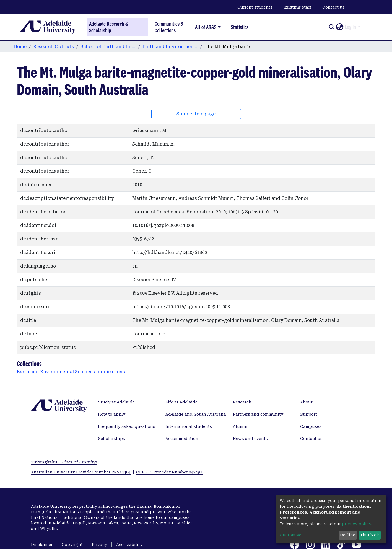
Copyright (72, 545)
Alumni (240, 426)
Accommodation (182, 439)
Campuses (311, 426)
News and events (250, 439)
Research (242, 402)
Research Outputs (54, 47)
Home (20, 47)
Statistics (240, 27)
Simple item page (196, 114)
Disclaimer (42, 545)
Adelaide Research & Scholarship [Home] (109, 27)
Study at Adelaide (116, 402)
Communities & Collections (169, 27)
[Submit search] (332, 27)
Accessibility (129, 545)
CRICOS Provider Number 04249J (169, 472)
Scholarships (111, 439)
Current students (255, 7)
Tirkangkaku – (64, 462)
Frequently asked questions (127, 426)
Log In (350, 27)
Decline (348, 535)
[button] (340, 27)
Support (309, 414)
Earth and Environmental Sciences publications (170, 47)
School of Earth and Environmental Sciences (108, 47)
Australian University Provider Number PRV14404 (81, 472)
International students (189, 426)
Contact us (333, 7)
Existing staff (297, 7)
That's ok (370, 535)
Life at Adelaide (181, 402)
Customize (290, 535)
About (306, 402)
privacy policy (356, 524)
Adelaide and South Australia (196, 414)
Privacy (99, 545)
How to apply (112, 414)
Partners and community (258, 414)
